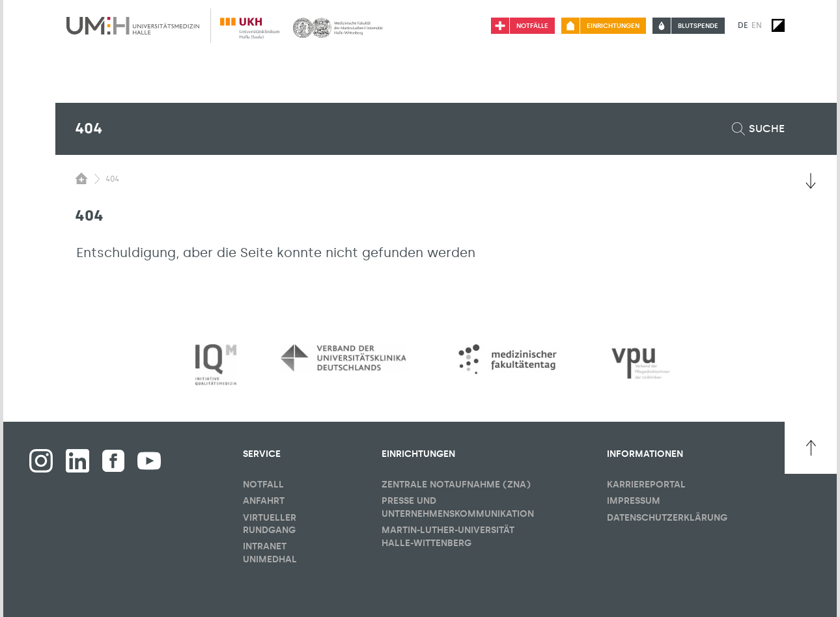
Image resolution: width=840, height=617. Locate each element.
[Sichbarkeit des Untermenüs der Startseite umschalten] (81, 178)
